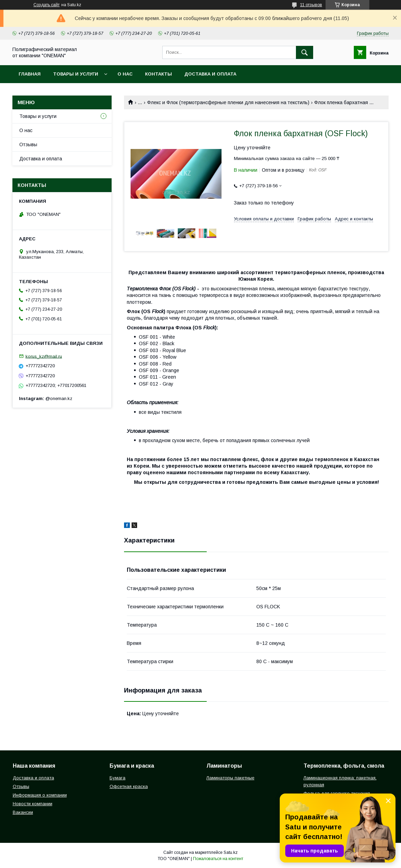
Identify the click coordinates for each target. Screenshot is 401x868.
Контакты (158, 74)
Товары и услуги (76, 74)
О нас (125, 74)
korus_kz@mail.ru (44, 356)
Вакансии (23, 812)
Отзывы (28, 144)
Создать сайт (47, 5)
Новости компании (33, 804)
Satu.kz (231, 852)
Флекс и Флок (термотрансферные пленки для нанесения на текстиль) (228, 102)
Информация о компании (40, 795)
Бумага (117, 778)
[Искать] (305, 52)
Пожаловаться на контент (218, 859)
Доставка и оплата (210, 74)
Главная (30, 74)
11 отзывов (311, 5)
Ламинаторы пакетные (230, 778)
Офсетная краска (129, 786)
